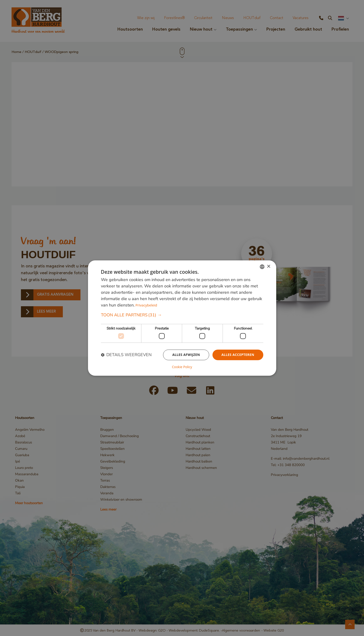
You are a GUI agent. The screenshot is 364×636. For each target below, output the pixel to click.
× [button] (269, 267)
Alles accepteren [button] (238, 355)
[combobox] (262, 267)
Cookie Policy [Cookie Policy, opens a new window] (182, 367)
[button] (182, 315)
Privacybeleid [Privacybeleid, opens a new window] (146, 305)
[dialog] (182, 318)
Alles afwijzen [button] (186, 355)
